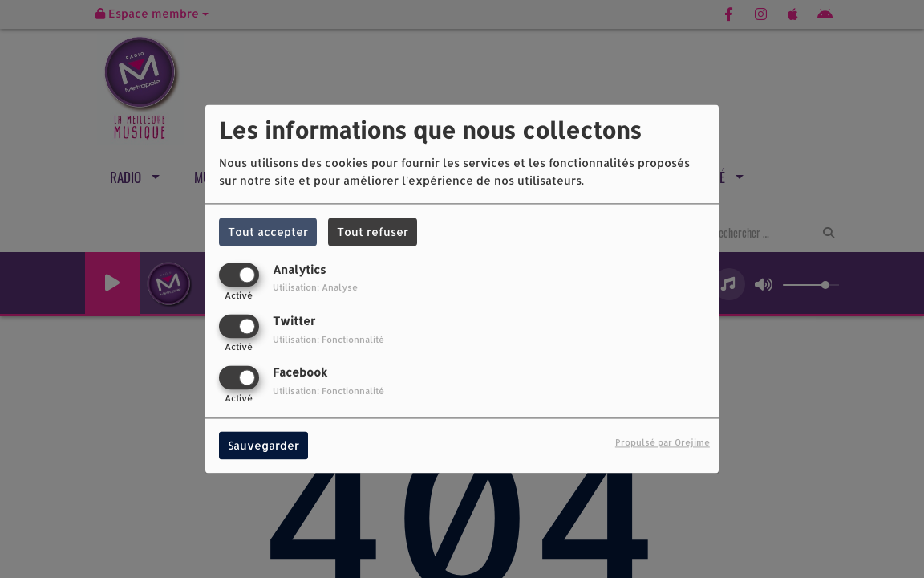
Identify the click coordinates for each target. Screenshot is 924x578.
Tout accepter (268, 232)
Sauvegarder (263, 446)
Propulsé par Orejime (663, 443)
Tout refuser (373, 232)
